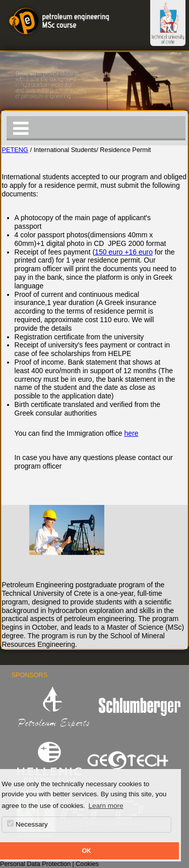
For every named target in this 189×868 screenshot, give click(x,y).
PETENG (15, 150)
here (132, 433)
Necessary (27, 824)
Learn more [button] (106, 806)
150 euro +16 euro (124, 252)
